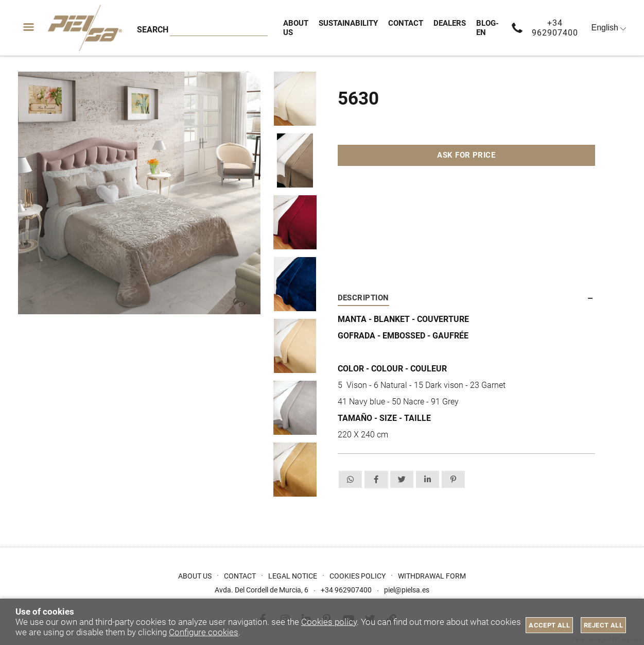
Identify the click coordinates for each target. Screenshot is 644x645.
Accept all (549, 625)
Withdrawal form (432, 576)
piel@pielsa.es (407, 590)
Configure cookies (204, 632)
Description (363, 298)
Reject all (603, 625)
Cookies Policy (358, 576)
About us (195, 576)
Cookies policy (329, 622)
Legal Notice (293, 576)
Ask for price (466, 155)
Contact (240, 576)
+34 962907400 (555, 28)
